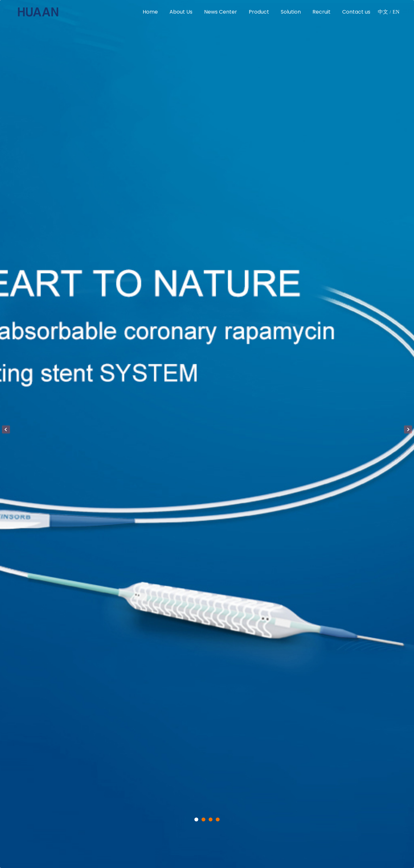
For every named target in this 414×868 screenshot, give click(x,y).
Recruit (321, 12)
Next (408, 429)
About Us (181, 12)
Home (150, 12)
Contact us (356, 12)
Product (259, 12)
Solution (291, 12)
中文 (383, 12)
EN (396, 12)
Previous (6, 429)
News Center (221, 12)
